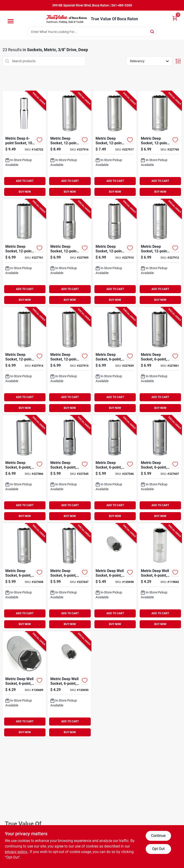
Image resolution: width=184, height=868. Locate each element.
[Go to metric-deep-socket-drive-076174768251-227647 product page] (69, 577)
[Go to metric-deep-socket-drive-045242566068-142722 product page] (24, 144)
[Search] (152, 31)
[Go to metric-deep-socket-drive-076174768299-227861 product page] (160, 360)
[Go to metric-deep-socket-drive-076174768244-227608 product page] (24, 577)
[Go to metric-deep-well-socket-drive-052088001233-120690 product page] (69, 685)
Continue (158, 836)
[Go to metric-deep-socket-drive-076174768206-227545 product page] (69, 469)
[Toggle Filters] (178, 61)
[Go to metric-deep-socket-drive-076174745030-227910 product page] (115, 252)
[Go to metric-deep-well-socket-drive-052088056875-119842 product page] (160, 577)
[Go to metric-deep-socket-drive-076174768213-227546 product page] (115, 469)
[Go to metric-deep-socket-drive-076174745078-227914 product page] (24, 360)
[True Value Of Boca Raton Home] (67, 19)
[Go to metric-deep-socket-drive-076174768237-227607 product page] (160, 469)
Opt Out (158, 849)
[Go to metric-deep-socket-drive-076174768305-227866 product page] (24, 469)
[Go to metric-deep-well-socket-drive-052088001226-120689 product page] (24, 685)
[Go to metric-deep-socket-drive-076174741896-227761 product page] (24, 252)
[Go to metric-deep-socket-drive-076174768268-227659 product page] (115, 360)
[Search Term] (92, 32)
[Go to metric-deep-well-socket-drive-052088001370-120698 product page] (115, 577)
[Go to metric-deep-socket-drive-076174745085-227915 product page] (69, 360)
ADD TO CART (25, 181)
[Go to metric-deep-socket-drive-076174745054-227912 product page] (160, 252)
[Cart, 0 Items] (175, 18)
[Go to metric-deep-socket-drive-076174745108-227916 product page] (69, 144)
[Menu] (11, 21)
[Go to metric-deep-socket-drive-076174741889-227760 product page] (160, 144)
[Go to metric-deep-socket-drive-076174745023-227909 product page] (69, 252)
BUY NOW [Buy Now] (25, 192)
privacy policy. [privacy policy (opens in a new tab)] (16, 852)
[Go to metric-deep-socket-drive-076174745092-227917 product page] (115, 144)
